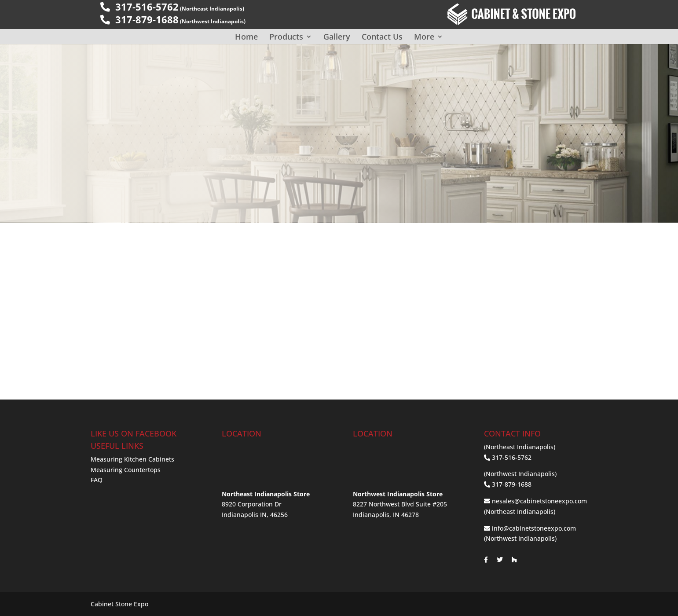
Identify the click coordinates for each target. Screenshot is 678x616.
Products (286, 37)
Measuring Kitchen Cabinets (132, 459)
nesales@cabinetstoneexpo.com (539, 501)
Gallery (337, 37)
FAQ (97, 480)
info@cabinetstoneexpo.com (534, 528)
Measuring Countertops (126, 470)
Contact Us (382, 37)
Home (246, 37)
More (424, 37)
